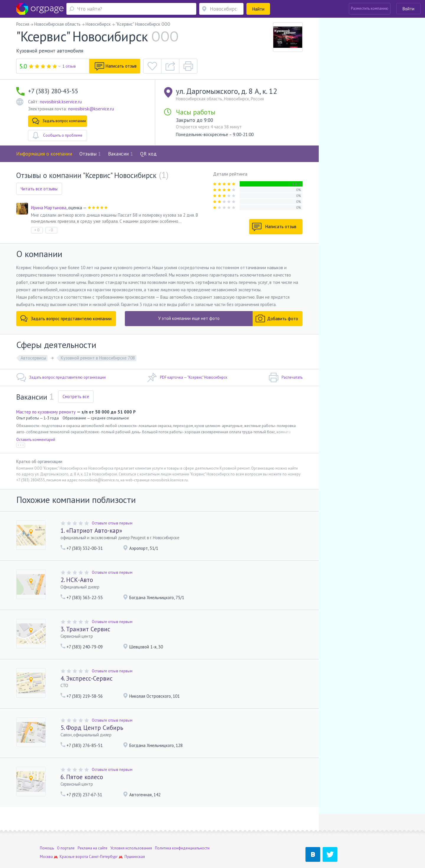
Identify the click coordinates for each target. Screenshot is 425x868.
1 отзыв (69, 66)
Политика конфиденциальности (182, 830)
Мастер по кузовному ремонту (46, 412)
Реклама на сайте (93, 830)
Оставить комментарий (36, 440)
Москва (46, 839)
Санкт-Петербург (103, 839)
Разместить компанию (370, 8)
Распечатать (286, 377)
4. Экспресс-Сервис (86, 678)
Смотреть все (76, 397)
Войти (408, 9)
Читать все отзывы (39, 189)
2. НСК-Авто (77, 580)
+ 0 (37, 230)
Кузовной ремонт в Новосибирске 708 (98, 358)
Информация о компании (44, 154)
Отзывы (90, 154)
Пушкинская (135, 839)
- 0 (51, 230)
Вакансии (120, 154)
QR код (148, 154)
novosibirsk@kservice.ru (91, 109)
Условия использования (131, 830)
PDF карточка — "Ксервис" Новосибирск (187, 377)
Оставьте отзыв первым (112, 523)
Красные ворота (74, 839)
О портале (66, 830)
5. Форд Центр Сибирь (92, 728)
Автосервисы (33, 358)
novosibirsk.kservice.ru (61, 102)
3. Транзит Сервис (85, 629)
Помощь (47, 830)
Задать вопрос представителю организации (61, 377)
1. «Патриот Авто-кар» (91, 531)
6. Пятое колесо (82, 777)
